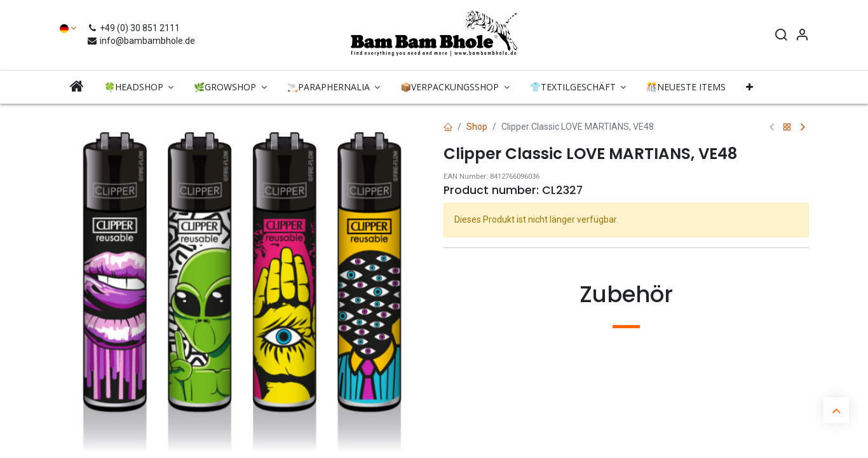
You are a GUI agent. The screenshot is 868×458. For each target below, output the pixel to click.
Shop (477, 127)
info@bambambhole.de (141, 41)
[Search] (781, 36)
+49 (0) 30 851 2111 (135, 28)
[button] (749, 87)
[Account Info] (802, 36)
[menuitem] (77, 87)
